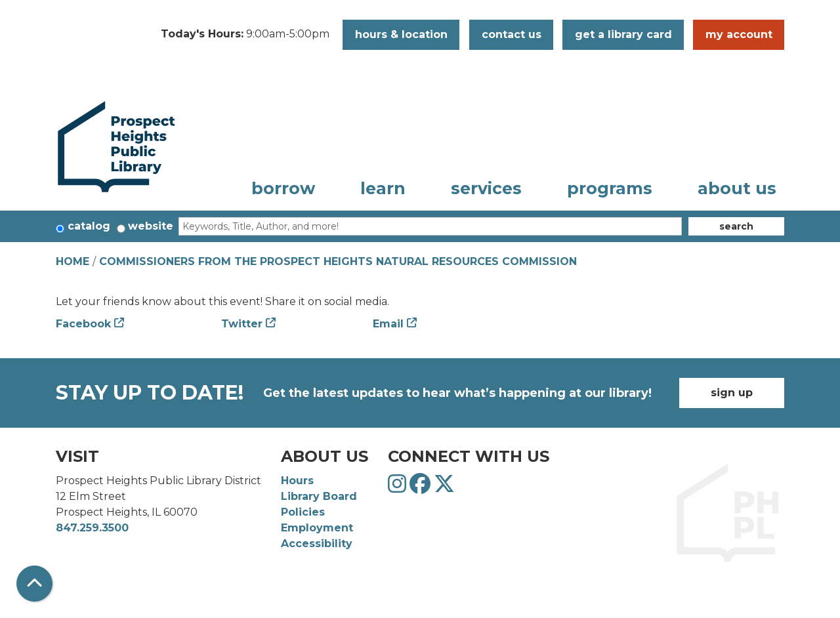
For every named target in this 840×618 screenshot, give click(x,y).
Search (736, 226)
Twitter (242, 324)
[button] (245, 35)
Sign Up (732, 393)
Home (73, 261)
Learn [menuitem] (383, 188)
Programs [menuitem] (610, 188)
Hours (297, 481)
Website (151, 226)
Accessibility (317, 544)
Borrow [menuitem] (283, 188)
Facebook (83, 324)
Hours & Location (401, 34)
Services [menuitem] (486, 188)
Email (388, 324)
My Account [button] (739, 34)
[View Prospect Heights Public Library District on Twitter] (444, 488)
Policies (303, 512)
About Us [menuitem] (737, 188)
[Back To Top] (34, 584)
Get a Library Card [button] (623, 34)
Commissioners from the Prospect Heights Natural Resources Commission (338, 261)
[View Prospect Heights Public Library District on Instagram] (399, 488)
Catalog (89, 226)
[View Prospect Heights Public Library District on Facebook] (422, 488)
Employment (317, 528)
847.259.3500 (92, 528)
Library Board (319, 496)
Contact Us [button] (512, 34)
